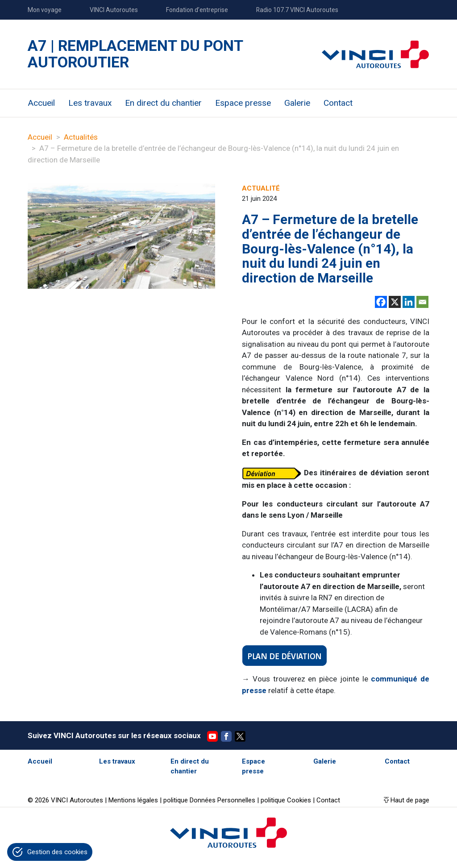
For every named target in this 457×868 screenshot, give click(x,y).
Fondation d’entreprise (197, 10)
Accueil (41, 103)
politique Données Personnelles (209, 800)
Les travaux (90, 103)
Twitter (240, 736)
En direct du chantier (163, 103)
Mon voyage (45, 10)
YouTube (212, 736)
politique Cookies (287, 800)
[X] (395, 302)
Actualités (81, 137)
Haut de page (410, 800)
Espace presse (243, 103)
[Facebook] (381, 302)
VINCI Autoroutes (114, 10)
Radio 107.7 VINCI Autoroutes (297, 10)
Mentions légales (133, 800)
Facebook (226, 736)
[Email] (422, 302)
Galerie (297, 103)
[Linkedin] (409, 302)
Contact (338, 103)
